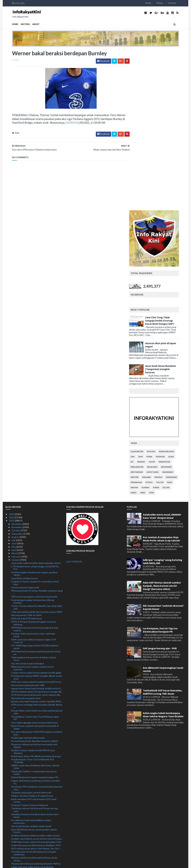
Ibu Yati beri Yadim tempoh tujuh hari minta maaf (35, 788)
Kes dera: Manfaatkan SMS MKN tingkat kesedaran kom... (37, 573)
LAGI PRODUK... (75, 401)
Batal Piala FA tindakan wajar (25, 832)
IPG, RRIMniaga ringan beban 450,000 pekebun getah (35, 486)
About (166, 3)
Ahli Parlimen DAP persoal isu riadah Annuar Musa (36, 766)
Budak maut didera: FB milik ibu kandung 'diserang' (36, 596)
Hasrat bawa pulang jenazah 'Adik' (28, 525)
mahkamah (174, 311)
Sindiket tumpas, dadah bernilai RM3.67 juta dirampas (33, 591)
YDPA (158, 332)
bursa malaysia (173, 291)
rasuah (141, 327)
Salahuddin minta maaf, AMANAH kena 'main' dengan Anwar (162, 356)
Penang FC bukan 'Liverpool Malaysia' (30, 644)
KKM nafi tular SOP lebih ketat (27, 458)
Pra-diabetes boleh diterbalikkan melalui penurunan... (31, 661)
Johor (158, 301)
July (14, 380)
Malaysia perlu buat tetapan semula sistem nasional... (32, 507)
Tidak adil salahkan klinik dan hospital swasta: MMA (37, 451)
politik (167, 322)
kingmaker (173, 306)
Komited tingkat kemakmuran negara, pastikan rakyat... (34, 413)
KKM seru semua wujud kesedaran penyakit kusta (36, 521)
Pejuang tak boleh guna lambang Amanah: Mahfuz (36, 703)
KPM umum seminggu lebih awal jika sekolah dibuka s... (37, 546)
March (15, 393)
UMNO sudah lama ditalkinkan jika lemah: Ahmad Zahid (35, 606)
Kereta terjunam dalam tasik (25, 427)
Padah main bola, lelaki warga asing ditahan (32, 706)
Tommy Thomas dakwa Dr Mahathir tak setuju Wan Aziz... (37, 447)
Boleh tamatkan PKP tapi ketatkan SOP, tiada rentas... (34, 640)
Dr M (147, 296)
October (16, 370)
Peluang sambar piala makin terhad (28, 713)
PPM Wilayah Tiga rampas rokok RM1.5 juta (33, 738)
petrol (156, 322)
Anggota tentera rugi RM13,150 (27, 769)
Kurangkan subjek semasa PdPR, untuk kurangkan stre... (36, 821)
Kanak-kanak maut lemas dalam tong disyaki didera (36, 829)
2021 (12, 360)
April (14, 390)
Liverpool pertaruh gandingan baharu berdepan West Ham (35, 811)
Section (19, 24)
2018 (12, 854)
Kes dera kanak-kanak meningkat (28, 503)
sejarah (152, 327)
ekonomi (167, 296)
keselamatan (144, 306)
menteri (141, 317)
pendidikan (178, 317)
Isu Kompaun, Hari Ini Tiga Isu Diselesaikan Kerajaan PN (160, 469)
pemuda (165, 317)
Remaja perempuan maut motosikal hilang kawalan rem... (36, 780)
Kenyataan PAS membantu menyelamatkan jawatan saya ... (37, 627)
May (14, 386)
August (16, 376)
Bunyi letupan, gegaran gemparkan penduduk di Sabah (35, 567)
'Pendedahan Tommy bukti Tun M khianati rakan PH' (35, 557)
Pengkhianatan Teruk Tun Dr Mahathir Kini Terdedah (32, 600)
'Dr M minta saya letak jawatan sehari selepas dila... (36, 534)
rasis (176, 322)
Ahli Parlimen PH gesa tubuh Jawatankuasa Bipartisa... (33, 762)
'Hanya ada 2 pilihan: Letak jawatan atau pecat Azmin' (34, 612)
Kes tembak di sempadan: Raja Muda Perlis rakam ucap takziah (161, 378)
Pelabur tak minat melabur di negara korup (32, 635)
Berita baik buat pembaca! (24, 825)
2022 (12, 357)
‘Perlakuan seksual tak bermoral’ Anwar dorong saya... (34, 649)
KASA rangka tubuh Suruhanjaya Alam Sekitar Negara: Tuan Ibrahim (163, 554)
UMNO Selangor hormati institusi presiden (32, 750)
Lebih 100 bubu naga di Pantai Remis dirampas (34, 757)
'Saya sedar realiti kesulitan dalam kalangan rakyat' (36, 403)
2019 (12, 851)
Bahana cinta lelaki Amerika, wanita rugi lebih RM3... (37, 541)
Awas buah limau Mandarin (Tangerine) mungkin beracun (167, 208)
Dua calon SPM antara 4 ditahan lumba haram (33, 804)
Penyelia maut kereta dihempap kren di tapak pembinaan (34, 693)
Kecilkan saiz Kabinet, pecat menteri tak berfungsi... (37, 678)
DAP (139, 296)
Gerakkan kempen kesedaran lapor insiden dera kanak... (35, 655)
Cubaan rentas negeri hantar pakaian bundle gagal (36, 512)
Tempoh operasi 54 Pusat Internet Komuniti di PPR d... (37, 792)
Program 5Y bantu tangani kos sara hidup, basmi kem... (35, 422)
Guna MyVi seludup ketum (24, 418)
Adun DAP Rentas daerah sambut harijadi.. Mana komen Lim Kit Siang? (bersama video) (162, 425)
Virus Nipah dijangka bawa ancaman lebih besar (34, 562)
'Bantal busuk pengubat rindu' (26, 538)
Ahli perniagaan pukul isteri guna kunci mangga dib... (37, 531)
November (17, 367)
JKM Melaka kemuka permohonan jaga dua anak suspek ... (35, 469)
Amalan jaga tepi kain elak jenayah (28, 577)
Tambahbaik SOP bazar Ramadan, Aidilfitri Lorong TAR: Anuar (163, 532)
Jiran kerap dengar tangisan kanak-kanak (31, 666)
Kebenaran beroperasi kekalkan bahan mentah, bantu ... (34, 746)
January (16, 399)
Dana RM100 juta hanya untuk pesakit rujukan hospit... (34, 670)
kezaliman (159, 306)
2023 (12, 354)
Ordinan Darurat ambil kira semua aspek (31, 725)
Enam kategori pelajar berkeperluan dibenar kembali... (33, 441)
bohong (158, 291)
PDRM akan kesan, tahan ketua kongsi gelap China (36, 681)
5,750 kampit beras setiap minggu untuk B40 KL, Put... (35, 407)
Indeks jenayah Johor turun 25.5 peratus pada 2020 (37, 710)
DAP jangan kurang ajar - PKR (160, 488)
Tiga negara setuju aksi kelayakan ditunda (32, 741)
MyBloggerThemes (65, 864)
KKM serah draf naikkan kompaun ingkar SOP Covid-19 (34, 480)
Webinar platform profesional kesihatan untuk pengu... (34, 699)
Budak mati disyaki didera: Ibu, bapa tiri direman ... (36, 785)
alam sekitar (144, 291)
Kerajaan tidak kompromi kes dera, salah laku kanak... (33, 475)
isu (139, 301)
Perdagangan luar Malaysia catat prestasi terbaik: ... (37, 754)
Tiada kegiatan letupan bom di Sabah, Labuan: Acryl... (34, 498)
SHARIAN (77, 123)
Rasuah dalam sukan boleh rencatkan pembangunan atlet (37, 552)
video (140, 332)
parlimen (153, 317)
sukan (163, 327)
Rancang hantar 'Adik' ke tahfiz (26, 455)
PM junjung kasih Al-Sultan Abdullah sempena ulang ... (37, 432)
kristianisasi (143, 311)
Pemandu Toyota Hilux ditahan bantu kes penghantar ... (32, 774)
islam (178, 296)
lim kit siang (159, 311)
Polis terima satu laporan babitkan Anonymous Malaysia (34, 843)
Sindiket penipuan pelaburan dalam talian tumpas (35, 675)
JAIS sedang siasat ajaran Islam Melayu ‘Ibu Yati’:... (36, 688)
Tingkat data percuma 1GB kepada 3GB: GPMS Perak (35, 721)
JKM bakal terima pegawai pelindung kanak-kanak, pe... (36, 492)
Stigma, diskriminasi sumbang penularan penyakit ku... (35, 621)
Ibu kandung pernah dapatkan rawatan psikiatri (35, 581)
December (17, 363)
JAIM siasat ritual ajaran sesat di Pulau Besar (33, 807)
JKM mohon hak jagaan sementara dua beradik (34, 436)
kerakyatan (171, 301)
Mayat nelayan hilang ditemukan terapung (32, 835)
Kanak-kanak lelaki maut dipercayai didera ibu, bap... (37, 816)
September (17, 373)
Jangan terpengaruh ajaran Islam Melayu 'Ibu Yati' (36, 838)
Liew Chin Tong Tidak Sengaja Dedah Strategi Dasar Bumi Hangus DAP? (166, 160)
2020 (12, 848)
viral (149, 332)
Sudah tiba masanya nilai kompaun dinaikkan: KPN (36, 685)
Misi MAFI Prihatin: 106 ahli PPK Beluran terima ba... (37, 729)
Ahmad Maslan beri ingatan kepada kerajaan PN (35, 617)
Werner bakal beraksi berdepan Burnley (31, 800)
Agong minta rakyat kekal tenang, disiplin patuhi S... (37, 528)
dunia (156, 296)
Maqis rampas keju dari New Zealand (29, 797)
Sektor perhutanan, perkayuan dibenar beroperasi (36, 716)
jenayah (148, 301)
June (14, 383)
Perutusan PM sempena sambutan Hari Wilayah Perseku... (35, 733)
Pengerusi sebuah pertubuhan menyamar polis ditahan (34, 585)
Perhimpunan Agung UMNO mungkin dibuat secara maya (37, 517)
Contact (179, 3)
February (16, 396)
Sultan (173, 327)
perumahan (143, 322)
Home (155, 3)
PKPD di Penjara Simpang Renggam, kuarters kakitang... (34, 462)
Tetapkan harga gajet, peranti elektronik (31, 632)
